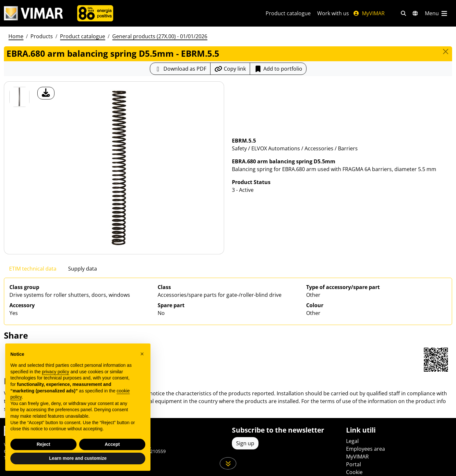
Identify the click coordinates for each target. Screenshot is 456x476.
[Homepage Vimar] (33, 13)
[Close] (446, 52)
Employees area (366, 449)
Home (16, 36)
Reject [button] (43, 444)
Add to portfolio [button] (278, 69)
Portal (354, 464)
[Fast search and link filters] (403, 13)
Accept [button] (112, 444)
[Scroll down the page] (228, 463)
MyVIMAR (369, 13)
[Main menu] (437, 13)
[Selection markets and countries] (415, 13)
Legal (352, 441)
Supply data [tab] (83, 269)
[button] (142, 354)
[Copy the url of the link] (230, 69)
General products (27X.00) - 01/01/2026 (160, 36)
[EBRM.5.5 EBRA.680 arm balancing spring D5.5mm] (19, 97)
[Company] (95, 13)
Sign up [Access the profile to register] (245, 443)
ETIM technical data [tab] (33, 269)
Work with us (333, 13)
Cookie (354, 472)
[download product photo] (46, 93)
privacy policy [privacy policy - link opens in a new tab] (55, 372)
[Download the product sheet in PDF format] (180, 69)
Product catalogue (288, 13)
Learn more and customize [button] (78, 458)
